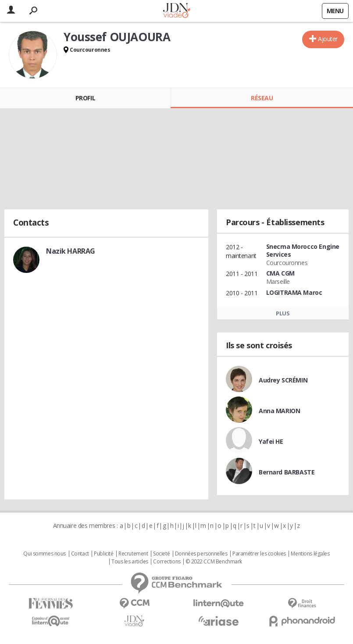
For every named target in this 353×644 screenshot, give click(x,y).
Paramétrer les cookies (259, 554)
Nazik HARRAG (71, 251)
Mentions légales (310, 554)
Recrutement (133, 554)
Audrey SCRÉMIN (283, 380)
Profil (85, 98)
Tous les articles (130, 562)
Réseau (262, 98)
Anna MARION (279, 411)
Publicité (103, 554)
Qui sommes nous (45, 554)
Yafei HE (271, 441)
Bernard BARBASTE (287, 472)
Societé (161, 554)
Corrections (167, 562)
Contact (80, 554)
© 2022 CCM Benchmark (214, 562)
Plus (283, 313)
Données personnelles (201, 554)
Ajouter (328, 39)
